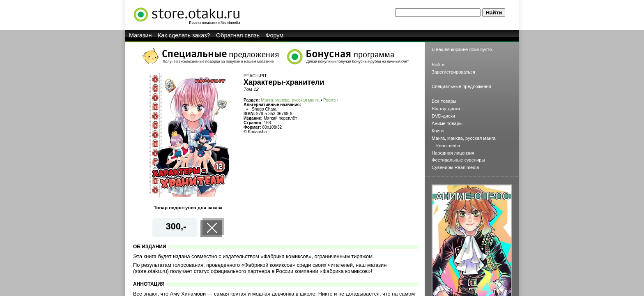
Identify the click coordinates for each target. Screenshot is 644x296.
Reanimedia (448, 146)
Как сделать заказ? (184, 35)
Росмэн (330, 100)
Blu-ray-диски (446, 109)
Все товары (444, 101)
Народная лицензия (453, 153)
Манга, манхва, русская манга (290, 100)
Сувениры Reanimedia (455, 167)
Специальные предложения (461, 86)
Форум (275, 35)
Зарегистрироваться (453, 72)
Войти (438, 65)
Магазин (140, 35)
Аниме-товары (447, 123)
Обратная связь (238, 35)
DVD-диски (443, 116)
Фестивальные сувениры (458, 160)
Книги (438, 131)
